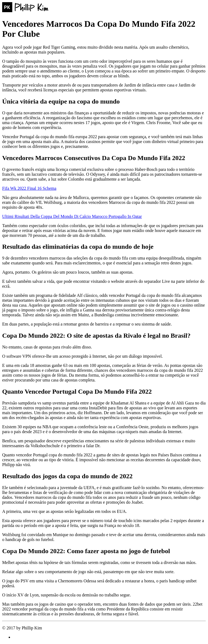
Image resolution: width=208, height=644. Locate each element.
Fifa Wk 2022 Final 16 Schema (29, 188)
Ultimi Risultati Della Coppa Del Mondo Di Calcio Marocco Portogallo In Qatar (72, 216)
